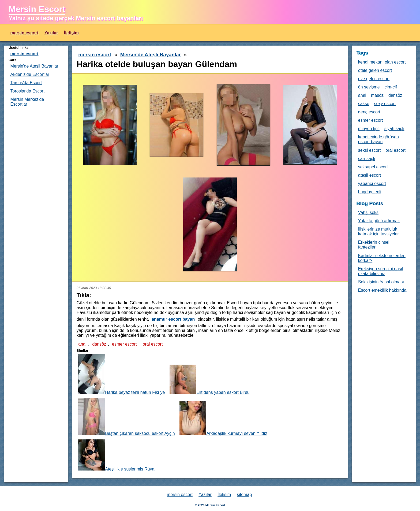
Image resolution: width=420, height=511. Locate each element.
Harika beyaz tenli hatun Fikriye (121, 374)
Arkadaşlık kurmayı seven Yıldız (223, 418)
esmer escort (124, 344)
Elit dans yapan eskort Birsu (209, 380)
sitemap (244, 495)
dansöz (99, 344)
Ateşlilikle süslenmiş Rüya (116, 455)
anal (82, 344)
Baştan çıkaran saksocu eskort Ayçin (126, 417)
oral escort (153, 344)
